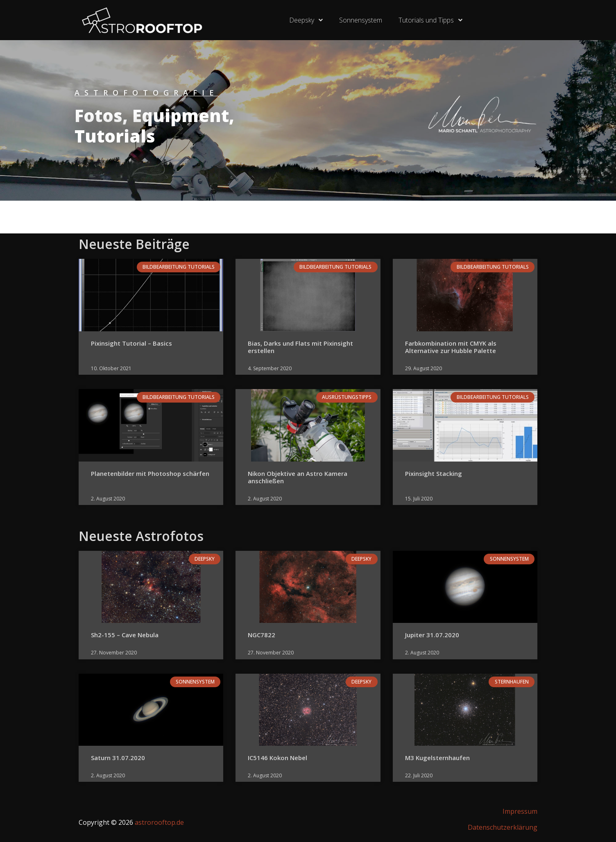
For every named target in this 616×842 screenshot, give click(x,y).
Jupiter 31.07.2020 (432, 635)
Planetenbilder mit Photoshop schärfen (150, 473)
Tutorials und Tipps (430, 20)
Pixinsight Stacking (434, 473)
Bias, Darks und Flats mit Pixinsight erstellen (300, 347)
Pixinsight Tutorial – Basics (131, 343)
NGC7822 (262, 635)
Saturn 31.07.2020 (118, 758)
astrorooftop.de (159, 822)
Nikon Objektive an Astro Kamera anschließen (298, 477)
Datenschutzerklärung (503, 827)
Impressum (520, 811)
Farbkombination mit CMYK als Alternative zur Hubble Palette (451, 347)
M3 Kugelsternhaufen (437, 758)
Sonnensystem (361, 20)
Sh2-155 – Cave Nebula (125, 635)
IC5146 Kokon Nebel (277, 758)
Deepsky (306, 20)
